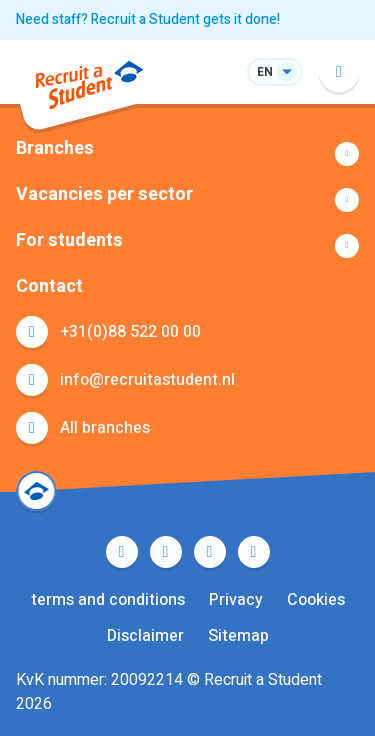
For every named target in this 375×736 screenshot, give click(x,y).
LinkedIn (210, 552)
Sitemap (238, 636)
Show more (187, 154)
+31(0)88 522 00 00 (130, 332)
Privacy (236, 600)
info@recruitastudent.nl (147, 380)
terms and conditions (108, 600)
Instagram (254, 552)
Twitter (166, 552)
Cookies (316, 600)
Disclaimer (145, 636)
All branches (105, 428)
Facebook (122, 552)
